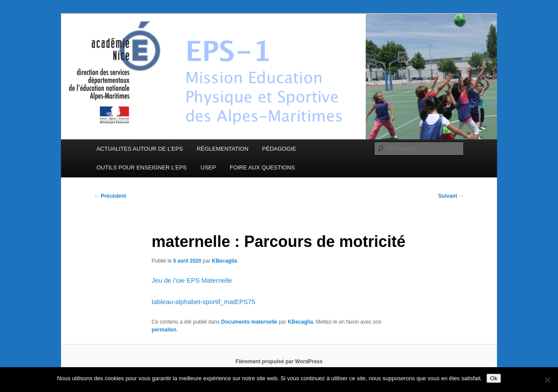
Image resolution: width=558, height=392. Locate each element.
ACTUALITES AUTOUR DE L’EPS (139, 149)
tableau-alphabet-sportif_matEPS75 (204, 302)
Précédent (110, 196)
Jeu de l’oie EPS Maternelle (192, 280)
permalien (164, 330)
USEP (208, 167)
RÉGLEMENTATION (223, 149)
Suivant (451, 196)
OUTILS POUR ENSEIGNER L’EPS (141, 167)
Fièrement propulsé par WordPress (279, 362)
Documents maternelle (249, 322)
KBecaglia (225, 261)
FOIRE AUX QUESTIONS (262, 167)
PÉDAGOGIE (279, 149)
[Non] (547, 380)
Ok (494, 378)
